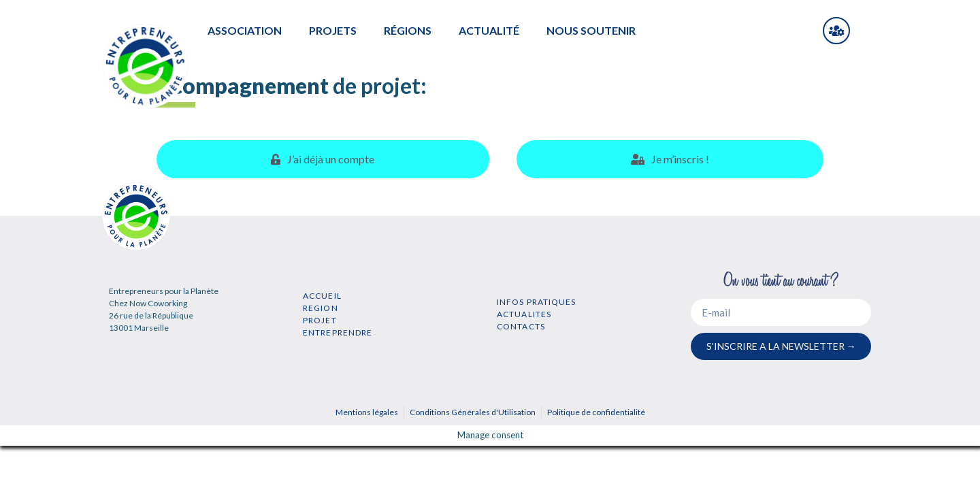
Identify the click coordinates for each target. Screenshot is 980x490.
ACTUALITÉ (489, 30)
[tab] (323, 159)
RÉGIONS (408, 30)
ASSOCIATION (245, 30)
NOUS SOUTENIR (591, 30)
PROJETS (333, 30)
